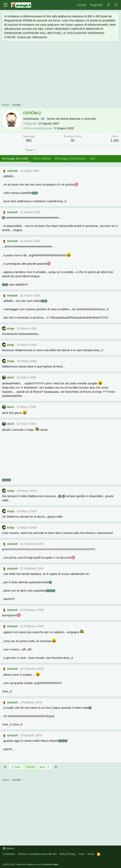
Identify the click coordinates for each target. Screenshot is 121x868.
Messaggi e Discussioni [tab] (70, 158)
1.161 (115, 140)
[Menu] (5, 5)
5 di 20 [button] (30, 767)
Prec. (16, 767)
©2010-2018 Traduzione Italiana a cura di (30, 864)
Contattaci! (9, 854)
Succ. (45, 767)
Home (91, 854)
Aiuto (82, 854)
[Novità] (108, 5)
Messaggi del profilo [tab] (15, 158)
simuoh (12, 171)
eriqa (11, 328)
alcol (10, 377)
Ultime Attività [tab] (42, 158)
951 (29, 140)
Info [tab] (92, 158)
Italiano (9, 848)
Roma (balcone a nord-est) (78, 119)
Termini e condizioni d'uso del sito (37, 854)
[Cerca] (116, 5)
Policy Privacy (67, 854)
